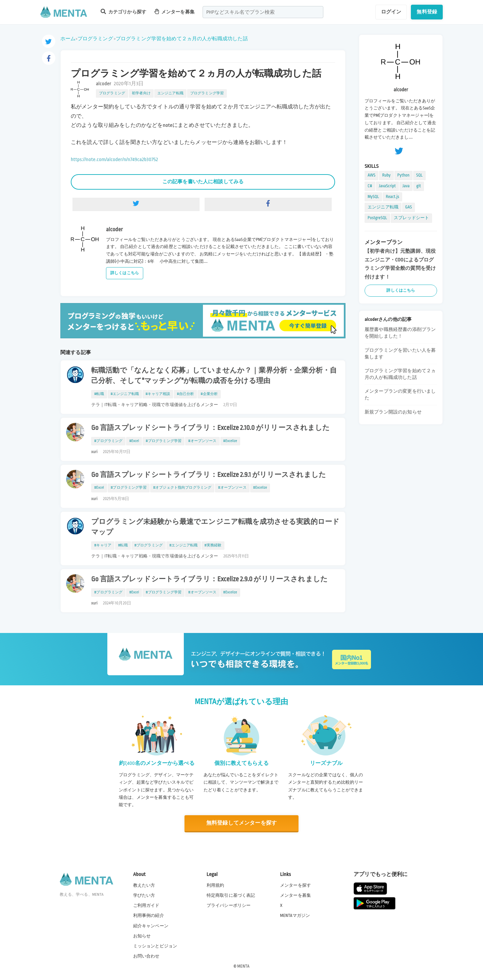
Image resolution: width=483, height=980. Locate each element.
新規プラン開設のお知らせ (393, 412)
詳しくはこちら (125, 273)
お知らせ (142, 936)
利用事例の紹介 (149, 916)
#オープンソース (202, 441)
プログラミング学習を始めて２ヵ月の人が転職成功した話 (182, 39)
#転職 (99, 394)
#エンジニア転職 (125, 394)
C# (370, 186)
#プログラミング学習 (164, 441)
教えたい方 (144, 885)
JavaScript (387, 186)
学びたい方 (144, 895)
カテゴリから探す (123, 12)
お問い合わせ (146, 956)
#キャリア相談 (158, 394)
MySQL (373, 197)
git (419, 186)
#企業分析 (209, 394)
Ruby (386, 175)
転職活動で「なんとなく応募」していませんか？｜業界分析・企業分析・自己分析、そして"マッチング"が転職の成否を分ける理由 (214, 376)
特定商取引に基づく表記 (231, 895)
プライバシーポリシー (229, 905)
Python (404, 175)
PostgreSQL (377, 218)
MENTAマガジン (295, 916)
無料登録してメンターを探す (241, 823)
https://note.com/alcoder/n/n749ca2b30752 (114, 160)
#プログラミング (108, 441)
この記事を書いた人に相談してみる (203, 182)
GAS (409, 207)
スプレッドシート (411, 218)
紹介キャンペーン (151, 926)
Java (406, 186)
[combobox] (263, 12)
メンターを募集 (174, 12)
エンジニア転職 (170, 93)
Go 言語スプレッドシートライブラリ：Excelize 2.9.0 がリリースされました (209, 579)
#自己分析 (185, 394)
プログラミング (95, 39)
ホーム (68, 39)
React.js (392, 197)
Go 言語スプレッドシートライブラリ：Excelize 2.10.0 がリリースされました (211, 428)
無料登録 (427, 12)
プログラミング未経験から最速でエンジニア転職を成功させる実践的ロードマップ (215, 527)
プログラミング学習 (207, 93)
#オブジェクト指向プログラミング (182, 488)
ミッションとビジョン (155, 946)
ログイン (391, 12)
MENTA (243, 966)
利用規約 (216, 885)
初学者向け (141, 93)
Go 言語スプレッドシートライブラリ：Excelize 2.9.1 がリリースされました (209, 475)
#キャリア (103, 545)
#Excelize (230, 441)
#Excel (134, 441)
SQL (419, 175)
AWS (371, 175)
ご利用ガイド (146, 905)
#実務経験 (213, 545)
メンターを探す (296, 885)
